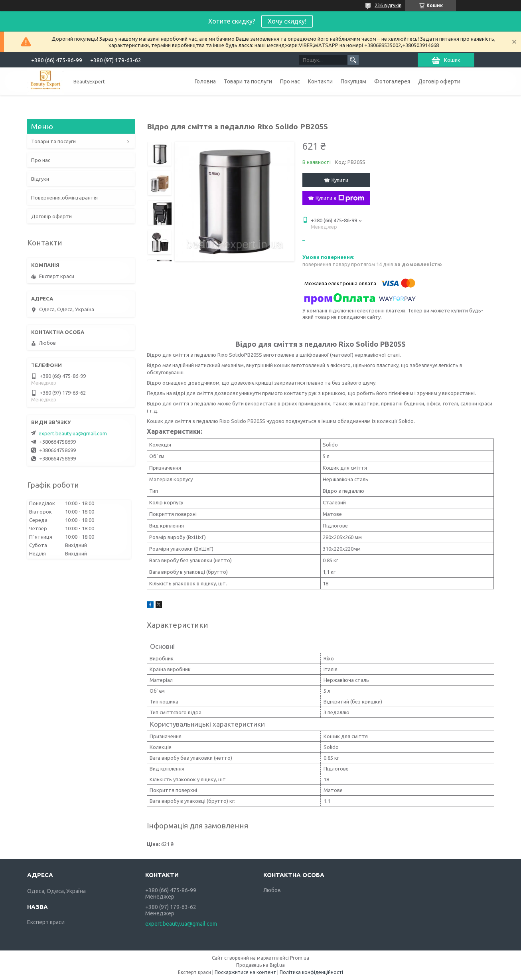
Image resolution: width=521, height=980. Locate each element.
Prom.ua (300, 958)
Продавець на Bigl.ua (260, 965)
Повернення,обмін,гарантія (64, 198)
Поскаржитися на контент (245, 972)
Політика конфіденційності (311, 972)
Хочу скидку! (287, 21)
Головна (205, 81)
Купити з (340, 198)
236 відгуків (388, 5)
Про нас (290, 81)
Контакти (320, 81)
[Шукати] (353, 60)
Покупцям (353, 81)
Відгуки (40, 179)
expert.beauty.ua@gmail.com (73, 433)
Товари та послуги (248, 81)
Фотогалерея (392, 81)
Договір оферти (439, 81)
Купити (340, 180)
